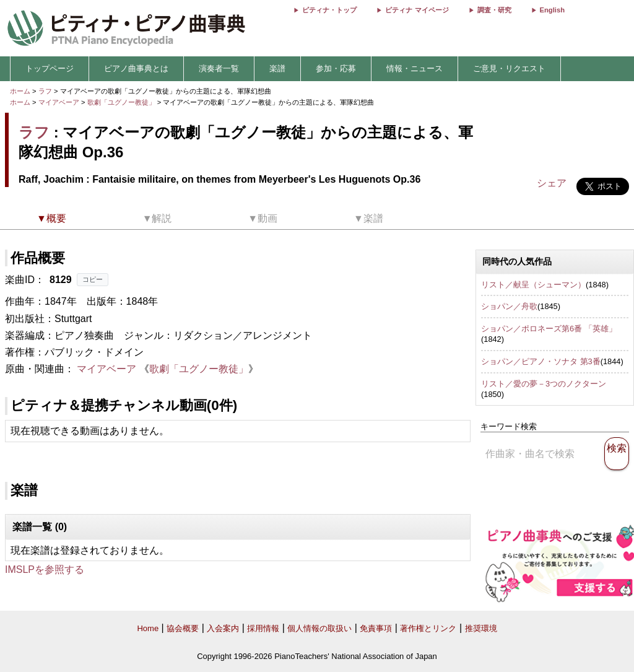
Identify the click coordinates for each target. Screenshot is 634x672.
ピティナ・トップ (329, 10)
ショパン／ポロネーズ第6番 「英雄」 (549, 329)
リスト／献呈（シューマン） (533, 285)
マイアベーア (59, 102)
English (552, 10)
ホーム (20, 91)
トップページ (50, 68)
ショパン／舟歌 (509, 306)
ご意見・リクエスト (509, 68)
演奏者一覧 (219, 68)
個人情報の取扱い (319, 628)
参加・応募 (336, 68)
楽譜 (277, 68)
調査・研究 (494, 10)
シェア (552, 183)
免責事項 (376, 628)
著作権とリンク (428, 628)
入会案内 (223, 628)
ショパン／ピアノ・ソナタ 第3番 (541, 361)
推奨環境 (481, 628)
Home (148, 628)
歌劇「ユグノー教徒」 (122, 102)
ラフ (45, 91)
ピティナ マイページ (417, 10)
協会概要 (183, 628)
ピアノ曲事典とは (136, 68)
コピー (93, 279)
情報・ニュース (415, 68)
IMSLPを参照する (45, 569)
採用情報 (263, 628)
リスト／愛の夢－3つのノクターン (544, 384)
